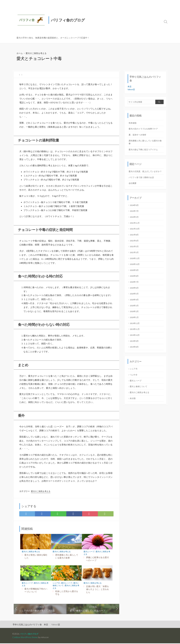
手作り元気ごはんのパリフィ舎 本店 (30, 625)
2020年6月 (135, 294)
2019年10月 (135, 342)
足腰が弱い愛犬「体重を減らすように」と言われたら (97, 590)
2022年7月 (135, 216)
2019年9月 (135, 348)
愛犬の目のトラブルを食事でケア (144, 129)
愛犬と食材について (139, 394)
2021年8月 (135, 240)
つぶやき (134, 382)
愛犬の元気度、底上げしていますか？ (144, 174)
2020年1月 (135, 324)
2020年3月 (135, 312)
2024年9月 (135, 209)
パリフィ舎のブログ (30, 635)
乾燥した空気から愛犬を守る (67, 593)
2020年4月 (135, 306)
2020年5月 (135, 300)
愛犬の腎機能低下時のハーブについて (36, 591)
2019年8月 (135, 354)
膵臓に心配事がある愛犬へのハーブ (97, 559)
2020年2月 (135, 318)
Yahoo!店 (131, 89)
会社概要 (133, 187)
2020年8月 (135, 282)
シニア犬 (56, 584)
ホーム (20, 53)
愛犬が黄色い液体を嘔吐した (36, 557)
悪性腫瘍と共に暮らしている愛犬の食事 (67, 557)
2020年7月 (135, 288)
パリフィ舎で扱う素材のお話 (142, 181)
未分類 (133, 406)
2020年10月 (135, 270)
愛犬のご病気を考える (37, 53)
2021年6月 (135, 246)
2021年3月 (135, 258)
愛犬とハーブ (89, 552)
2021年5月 (135, 252)
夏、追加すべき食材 (138, 135)
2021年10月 (135, 234)
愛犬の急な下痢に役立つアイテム (144, 150)
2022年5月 (135, 221)
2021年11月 (135, 228)
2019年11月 (135, 336)
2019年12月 (135, 330)
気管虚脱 (133, 123)
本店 (130, 86)
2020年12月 (135, 264)
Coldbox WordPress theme (25, 638)
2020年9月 (135, 276)
